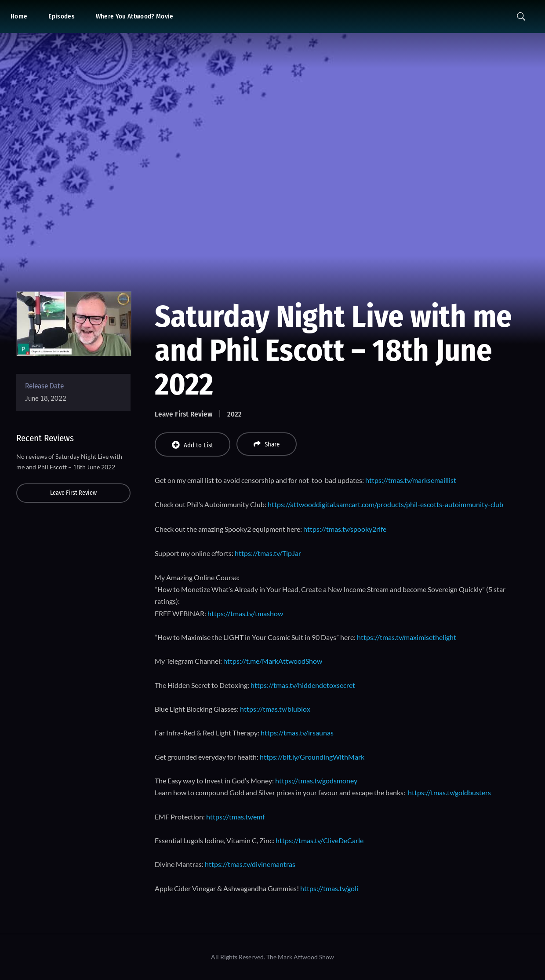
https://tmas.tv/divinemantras (250, 864)
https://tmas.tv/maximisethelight (407, 637)
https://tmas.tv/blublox (275, 709)
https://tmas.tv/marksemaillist (411, 480)
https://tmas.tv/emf (235, 817)
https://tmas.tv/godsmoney (316, 781)
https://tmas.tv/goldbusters (449, 792)
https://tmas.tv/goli (329, 888)
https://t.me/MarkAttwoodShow (273, 661)
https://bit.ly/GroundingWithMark (312, 757)
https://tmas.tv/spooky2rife (345, 529)
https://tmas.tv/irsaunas (297, 733)
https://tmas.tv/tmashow (245, 613)
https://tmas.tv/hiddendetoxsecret (303, 685)
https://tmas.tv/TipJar (268, 553)
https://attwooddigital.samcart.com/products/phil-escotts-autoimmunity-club (385, 504)
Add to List (193, 445)
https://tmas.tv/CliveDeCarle (320, 840)
